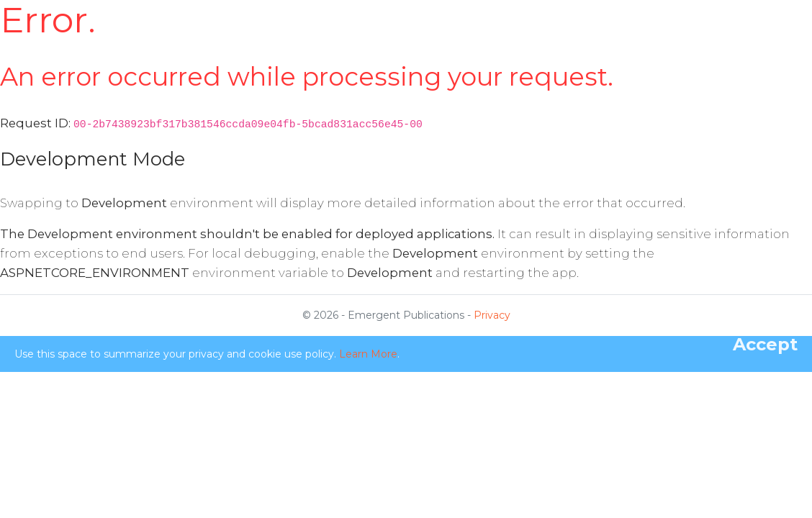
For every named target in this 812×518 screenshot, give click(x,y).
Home (303, 29)
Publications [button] (610, 29)
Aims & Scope (348, 38)
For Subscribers (470, 38)
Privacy (492, 315)
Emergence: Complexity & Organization (171, 38)
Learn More (368, 354)
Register (671, 38)
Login (721, 38)
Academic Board (536, 38)
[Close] (765, 345)
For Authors (408, 38)
